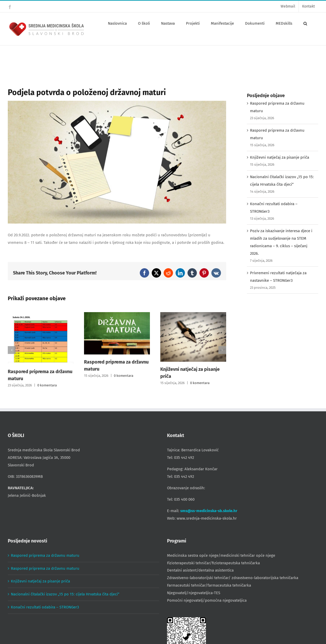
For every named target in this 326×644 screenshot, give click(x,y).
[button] (305, 23)
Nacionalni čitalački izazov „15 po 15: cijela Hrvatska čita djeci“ (65, 594)
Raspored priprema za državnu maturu (45, 555)
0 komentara (47, 385)
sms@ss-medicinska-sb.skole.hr (209, 511)
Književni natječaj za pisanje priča (280, 157)
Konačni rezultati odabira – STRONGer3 (45, 607)
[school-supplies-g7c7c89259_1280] (117, 162)
